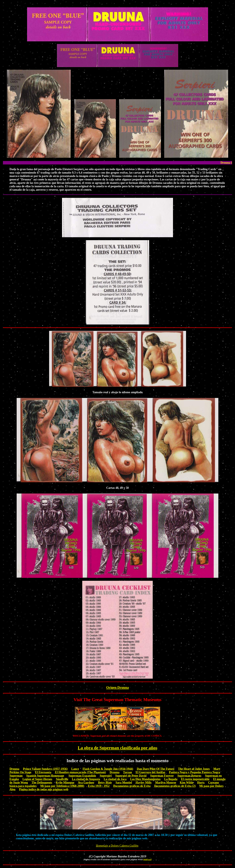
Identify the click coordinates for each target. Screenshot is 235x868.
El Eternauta (43, 772)
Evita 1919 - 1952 (99, 786)
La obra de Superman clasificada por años (117, 748)
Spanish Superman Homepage (45, 776)
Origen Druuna (118, 687)
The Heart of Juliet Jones (194, 769)
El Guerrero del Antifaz (150, 772)
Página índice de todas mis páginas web (44, 789)
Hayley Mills (144, 783)
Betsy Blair (105, 783)
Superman (16, 776)
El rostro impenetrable (195, 779)
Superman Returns (189, 776)
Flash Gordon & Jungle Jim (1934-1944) (108, 769)
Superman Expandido (82, 776)
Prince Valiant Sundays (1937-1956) (45, 769)
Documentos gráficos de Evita (132, 786)
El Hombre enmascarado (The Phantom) (81, 772)
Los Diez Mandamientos (145, 779)
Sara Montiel (124, 783)
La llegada (171, 779)
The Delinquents (42, 783)
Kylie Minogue (65, 783)
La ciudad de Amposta (86, 779)
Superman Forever (162, 776)
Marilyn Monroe (166, 783)
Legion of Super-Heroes (37, 779)
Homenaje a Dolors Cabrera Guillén (117, 846)
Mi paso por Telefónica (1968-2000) (62, 786)
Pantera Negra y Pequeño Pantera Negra (194, 772)
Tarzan (127, 772)
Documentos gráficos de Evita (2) (175, 786)
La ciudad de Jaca (115, 779)
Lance (75, 769)
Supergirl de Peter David (131, 776)
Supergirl (106, 776)
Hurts (201, 783)
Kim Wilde (187, 783)
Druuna (14, 769)
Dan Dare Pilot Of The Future (156, 769)
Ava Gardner (86, 783)
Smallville (62, 779)
